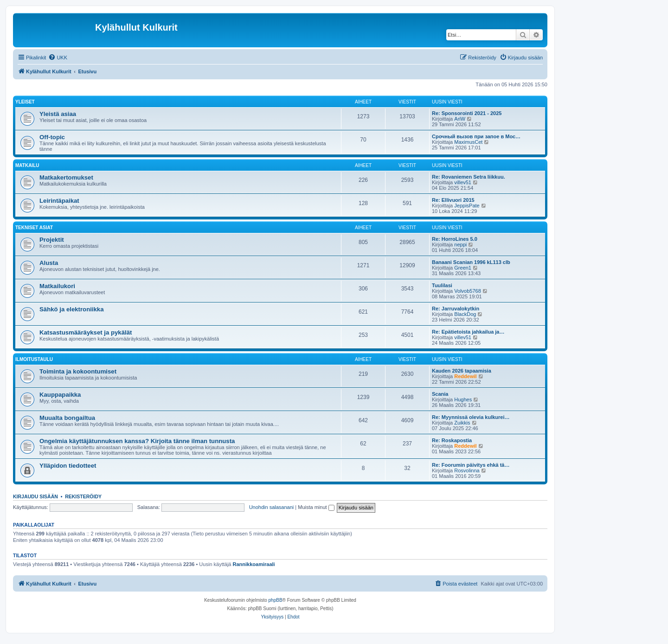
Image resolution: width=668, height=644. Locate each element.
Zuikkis (462, 423)
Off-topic (52, 137)
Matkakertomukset (66, 177)
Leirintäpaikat (59, 201)
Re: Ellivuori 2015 (453, 200)
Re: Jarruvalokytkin (456, 309)
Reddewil (465, 376)
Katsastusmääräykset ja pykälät (86, 332)
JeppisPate (467, 206)
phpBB (276, 600)
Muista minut (316, 507)
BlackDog (465, 314)
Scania (440, 394)
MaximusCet (468, 142)
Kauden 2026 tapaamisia (462, 371)
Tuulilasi (442, 285)
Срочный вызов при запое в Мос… (476, 136)
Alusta (49, 263)
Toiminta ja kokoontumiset (78, 371)
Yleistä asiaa (58, 114)
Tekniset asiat (34, 228)
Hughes (463, 399)
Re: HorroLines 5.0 (455, 239)
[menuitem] (58, 58)
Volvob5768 (468, 291)
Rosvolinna (467, 470)
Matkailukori (57, 286)
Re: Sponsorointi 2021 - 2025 (467, 113)
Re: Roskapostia (452, 440)
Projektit (52, 240)
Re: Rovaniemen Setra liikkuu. (469, 177)
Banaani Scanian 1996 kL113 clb (471, 262)
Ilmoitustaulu (34, 359)
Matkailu (27, 165)
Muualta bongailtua (67, 418)
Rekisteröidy (83, 496)
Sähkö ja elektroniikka (72, 309)
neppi (460, 245)
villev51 (463, 182)
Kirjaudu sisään (35, 496)
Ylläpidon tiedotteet (68, 466)
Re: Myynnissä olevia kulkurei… (471, 417)
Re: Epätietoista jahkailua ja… (468, 332)
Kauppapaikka (60, 395)
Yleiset (25, 102)
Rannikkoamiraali (254, 564)
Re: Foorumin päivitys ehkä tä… (471, 465)
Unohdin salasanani (272, 507)
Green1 (463, 268)
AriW (460, 119)
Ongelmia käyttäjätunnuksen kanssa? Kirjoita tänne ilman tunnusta (137, 441)
